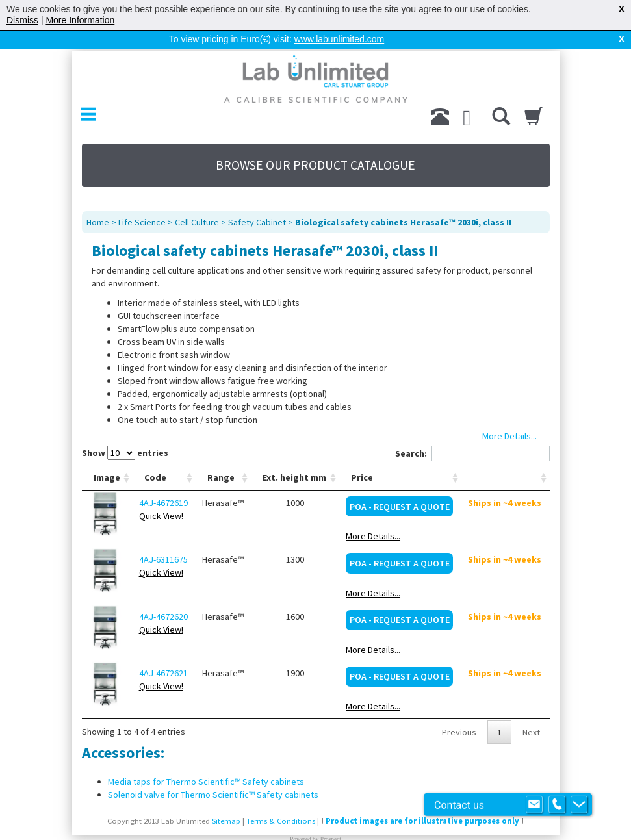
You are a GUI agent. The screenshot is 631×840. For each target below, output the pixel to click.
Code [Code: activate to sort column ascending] (155, 457)
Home (98, 201)
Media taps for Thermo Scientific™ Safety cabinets (206, 761)
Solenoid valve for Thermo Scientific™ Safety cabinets (213, 774)
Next (531, 711)
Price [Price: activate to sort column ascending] (362, 457)
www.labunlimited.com (340, 39)
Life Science (142, 201)
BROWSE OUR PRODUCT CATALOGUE (315, 144)
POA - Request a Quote (400, 486)
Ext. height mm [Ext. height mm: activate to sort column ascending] (294, 457)
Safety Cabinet (257, 201)
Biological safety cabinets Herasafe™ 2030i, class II (403, 201)
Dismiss (22, 20)
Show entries (125, 432)
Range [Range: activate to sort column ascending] (221, 457)
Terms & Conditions (281, 800)
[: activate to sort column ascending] (505, 457)
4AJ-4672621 (163, 652)
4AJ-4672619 (163, 482)
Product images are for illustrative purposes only (422, 800)
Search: (472, 433)
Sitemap (226, 800)
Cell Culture (197, 201)
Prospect (331, 819)
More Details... (373, 515)
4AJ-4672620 (163, 596)
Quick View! (161, 495)
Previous (459, 711)
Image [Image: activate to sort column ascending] (107, 457)
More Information (80, 20)
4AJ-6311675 (163, 539)
